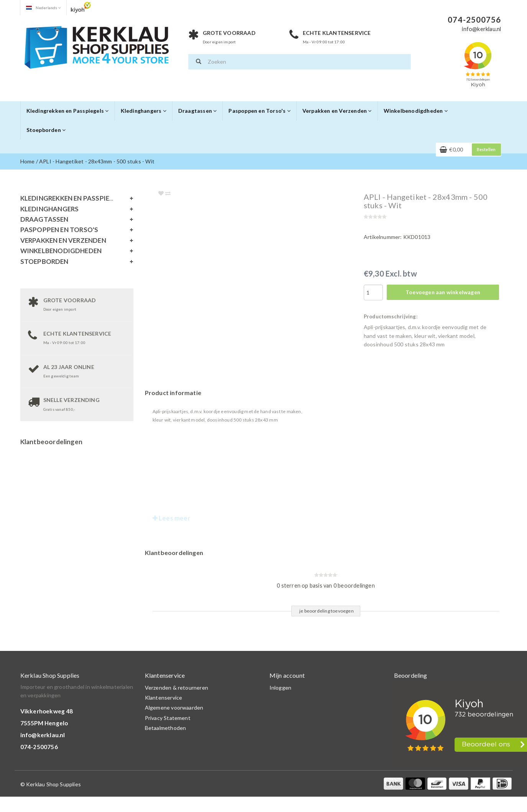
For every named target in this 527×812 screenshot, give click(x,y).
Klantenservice (164, 698)
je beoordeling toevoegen (327, 611)
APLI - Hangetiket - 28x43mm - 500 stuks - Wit (97, 161)
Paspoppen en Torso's (259, 111)
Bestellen (486, 149)
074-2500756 (39, 747)
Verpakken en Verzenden (337, 111)
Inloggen (281, 688)
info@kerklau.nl (43, 735)
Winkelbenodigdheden (416, 111)
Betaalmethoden (166, 728)
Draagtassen (198, 111)
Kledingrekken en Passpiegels (68, 111)
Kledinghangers (144, 111)
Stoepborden (46, 130)
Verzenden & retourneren (177, 688)
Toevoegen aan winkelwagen (443, 292)
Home (28, 161)
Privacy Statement (168, 718)
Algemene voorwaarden (174, 707)
